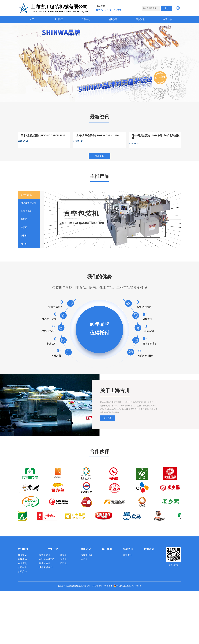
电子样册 (107, 549)
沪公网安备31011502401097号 (127, 586)
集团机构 (22, 559)
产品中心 (86, 19)
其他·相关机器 (46, 567)
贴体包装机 (45, 563)
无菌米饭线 (87, 555)
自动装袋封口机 (47, 559)
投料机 (63, 563)
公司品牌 (22, 572)
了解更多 (107, 418)
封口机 (84, 559)
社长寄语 (22, 555)
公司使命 (22, 567)
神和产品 (86, 549)
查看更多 (100, 156)
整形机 (63, 555)
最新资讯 (140, 19)
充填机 (63, 559)
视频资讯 (113, 19)
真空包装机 (45, 555)
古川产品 (53, 549)
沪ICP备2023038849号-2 (102, 586)
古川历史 (22, 563)
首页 (32, 19)
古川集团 (59, 19)
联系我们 (167, 19)
